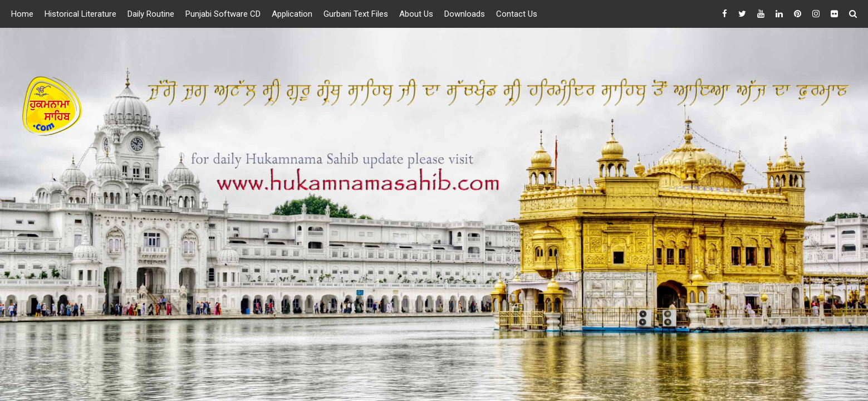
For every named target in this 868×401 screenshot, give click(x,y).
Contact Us (517, 14)
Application (292, 14)
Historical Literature (80, 14)
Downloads (465, 14)
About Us (416, 14)
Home (22, 14)
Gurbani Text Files (356, 14)
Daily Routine (151, 14)
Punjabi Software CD (223, 14)
